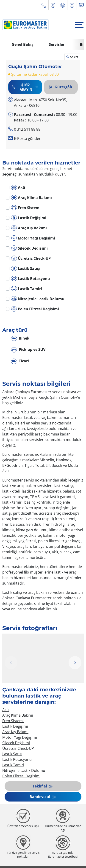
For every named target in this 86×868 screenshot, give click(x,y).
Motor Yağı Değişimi (33, 238)
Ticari (20, 361)
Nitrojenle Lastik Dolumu (38, 299)
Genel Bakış (23, 44)
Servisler (57, 44)
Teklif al (40, 786)
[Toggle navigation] (79, 25)
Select (72, 57)
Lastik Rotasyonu (31, 279)
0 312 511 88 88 (27, 129)
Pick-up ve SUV (28, 350)
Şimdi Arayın (22, 87)
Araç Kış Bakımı (29, 228)
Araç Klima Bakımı (32, 198)
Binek (20, 339)
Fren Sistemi (26, 208)
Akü (18, 187)
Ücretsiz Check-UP (31, 258)
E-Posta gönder (27, 138)
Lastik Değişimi (29, 218)
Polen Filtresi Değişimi (35, 309)
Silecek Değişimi (29, 248)
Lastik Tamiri (27, 289)
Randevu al (40, 797)
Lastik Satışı (26, 268)
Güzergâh (61, 87)
